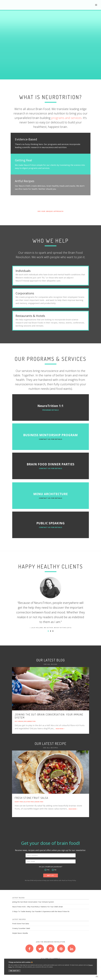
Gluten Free (29, 802)
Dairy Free (19, 802)
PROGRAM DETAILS (51, 410)
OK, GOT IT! (15, 971)
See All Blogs (50, 664)
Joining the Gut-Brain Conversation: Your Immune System (49, 716)
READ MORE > (60, 729)
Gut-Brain (19, 721)
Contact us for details (51, 439)
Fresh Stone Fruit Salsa (32, 798)
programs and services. (67, 118)
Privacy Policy (72, 880)
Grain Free (39, 802)
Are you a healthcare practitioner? (51, 867)
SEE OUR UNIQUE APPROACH (50, 211)
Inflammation (30, 721)
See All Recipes (51, 748)
